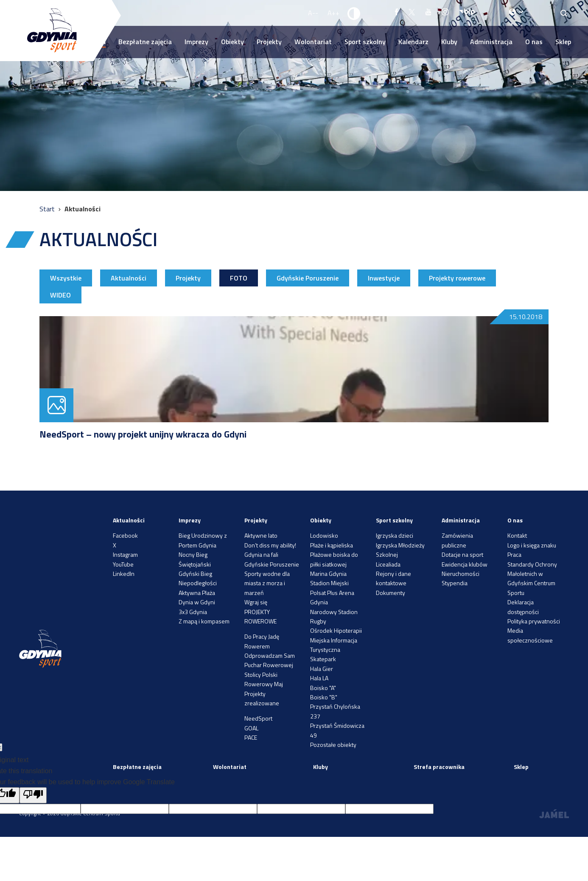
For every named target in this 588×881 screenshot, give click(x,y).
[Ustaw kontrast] (354, 13)
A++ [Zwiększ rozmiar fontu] (333, 13)
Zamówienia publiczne (457, 540)
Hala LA (319, 678)
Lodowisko (324, 535)
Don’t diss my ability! (270, 545)
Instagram (125, 554)
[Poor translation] (33, 795)
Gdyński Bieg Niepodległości (198, 578)
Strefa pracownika (439, 767)
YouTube (123, 564)
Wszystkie (66, 278)
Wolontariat (313, 42)
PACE (251, 737)
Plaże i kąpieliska (332, 545)
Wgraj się (256, 602)
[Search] (564, 13)
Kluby (449, 42)
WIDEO (60, 295)
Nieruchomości (461, 574)
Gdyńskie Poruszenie (308, 278)
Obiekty (232, 42)
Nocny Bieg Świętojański (195, 559)
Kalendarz (413, 42)
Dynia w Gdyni (197, 602)
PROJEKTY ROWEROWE (260, 616)
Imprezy (196, 42)
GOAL (251, 728)
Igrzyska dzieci (395, 535)
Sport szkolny (365, 42)
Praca (514, 554)
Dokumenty (391, 593)
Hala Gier (322, 669)
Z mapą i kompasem (204, 621)
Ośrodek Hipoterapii (336, 630)
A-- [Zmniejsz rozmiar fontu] (313, 13)
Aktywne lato (261, 535)
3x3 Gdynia (193, 612)
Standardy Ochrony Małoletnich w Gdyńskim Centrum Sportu (532, 578)
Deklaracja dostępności (523, 607)
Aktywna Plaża (197, 593)
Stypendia (455, 583)
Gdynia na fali (261, 554)
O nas (534, 42)
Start (48, 209)
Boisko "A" (323, 688)
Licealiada (388, 564)
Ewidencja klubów (465, 564)
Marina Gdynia (328, 574)
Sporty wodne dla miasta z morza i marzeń (267, 583)
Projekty (269, 42)
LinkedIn (124, 574)
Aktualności (129, 278)
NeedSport (258, 718)
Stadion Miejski (329, 583)
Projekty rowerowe (457, 278)
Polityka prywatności (534, 621)
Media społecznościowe (530, 635)
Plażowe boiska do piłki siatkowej (334, 559)
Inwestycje (384, 278)
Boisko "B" (324, 697)
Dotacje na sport (462, 554)
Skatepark (323, 659)
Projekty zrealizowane (262, 698)
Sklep (563, 42)
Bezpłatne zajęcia (145, 42)
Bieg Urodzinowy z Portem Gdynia (203, 540)
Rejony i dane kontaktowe (393, 578)
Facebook (125, 535)
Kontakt (517, 535)
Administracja (491, 42)
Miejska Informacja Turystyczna (334, 645)
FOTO (239, 278)
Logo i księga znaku (532, 545)
